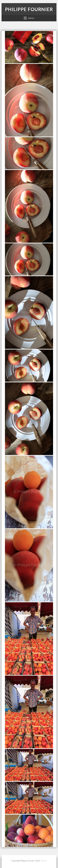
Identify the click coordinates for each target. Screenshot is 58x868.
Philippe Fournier (29, 9)
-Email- (44, 861)
